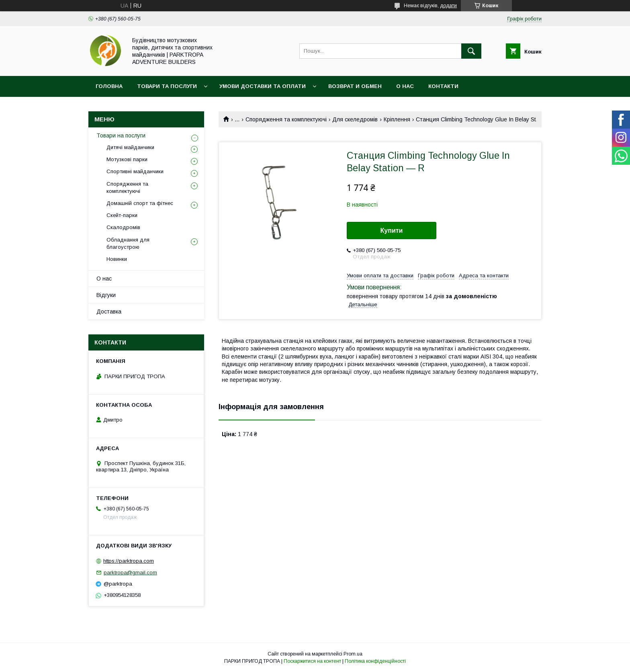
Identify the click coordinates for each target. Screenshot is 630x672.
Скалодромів (123, 227)
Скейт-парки (122, 215)
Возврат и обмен (355, 86)
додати (448, 6)
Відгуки (106, 295)
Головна (109, 86)
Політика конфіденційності (375, 661)
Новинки (117, 259)
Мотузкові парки (127, 159)
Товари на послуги (121, 135)
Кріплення (397, 119)
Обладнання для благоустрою (128, 243)
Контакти (443, 86)
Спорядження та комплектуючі (286, 119)
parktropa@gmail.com (130, 573)
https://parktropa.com (129, 561)
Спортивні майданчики (135, 171)
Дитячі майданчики (130, 147)
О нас (405, 86)
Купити (392, 230)
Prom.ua (353, 654)
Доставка (109, 311)
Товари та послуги (167, 86)
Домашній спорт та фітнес (140, 203)
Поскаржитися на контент (312, 661)
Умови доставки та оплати (263, 86)
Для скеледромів (355, 119)
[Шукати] (471, 51)
